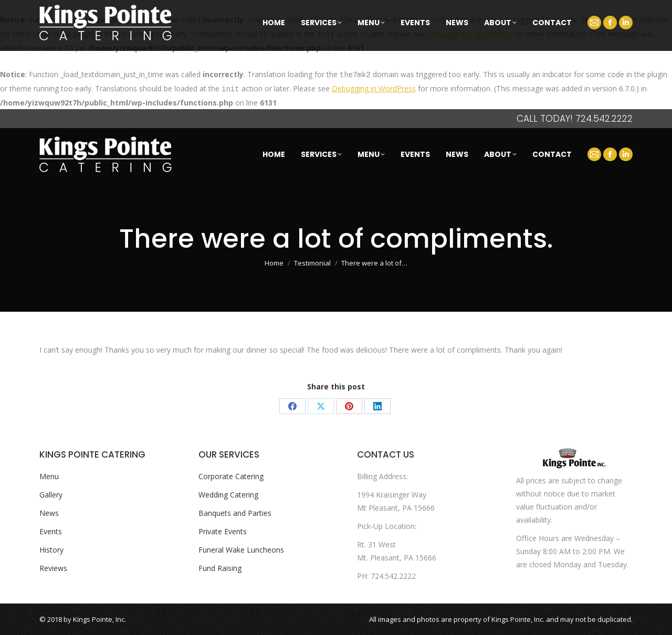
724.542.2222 (604, 119)
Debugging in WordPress (469, 34)
